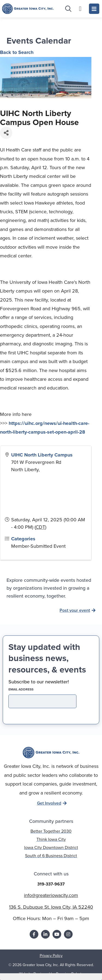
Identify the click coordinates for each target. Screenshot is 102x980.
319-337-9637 (51, 884)
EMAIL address (30, 689)
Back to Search (17, 52)
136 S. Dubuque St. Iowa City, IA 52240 (51, 907)
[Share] (6, 133)
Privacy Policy (51, 956)
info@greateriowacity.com (51, 895)
